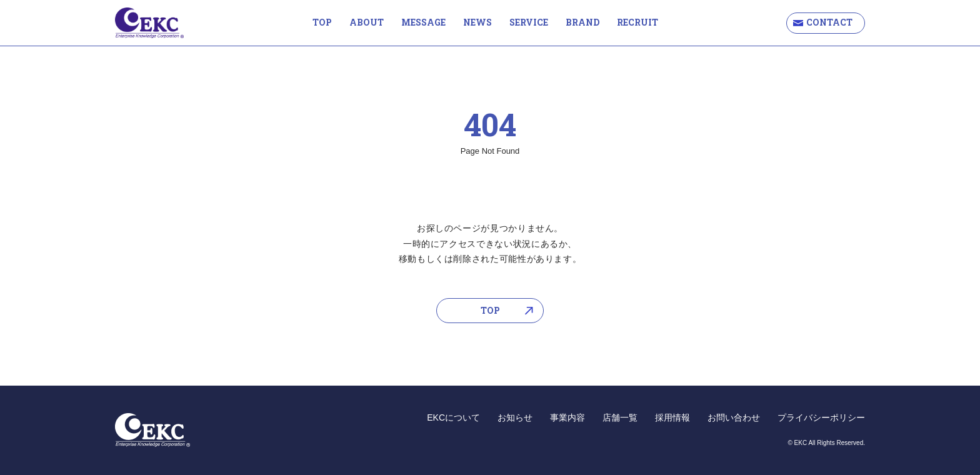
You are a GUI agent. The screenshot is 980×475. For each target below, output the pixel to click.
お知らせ (515, 417)
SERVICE (529, 22)
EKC (149, 23)
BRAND (582, 22)
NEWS (477, 22)
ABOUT (367, 22)
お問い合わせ (734, 417)
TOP (322, 22)
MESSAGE (423, 22)
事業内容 (567, 417)
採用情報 (672, 417)
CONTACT (829, 22)
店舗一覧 (620, 417)
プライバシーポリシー (821, 417)
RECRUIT (637, 22)
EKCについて (453, 417)
